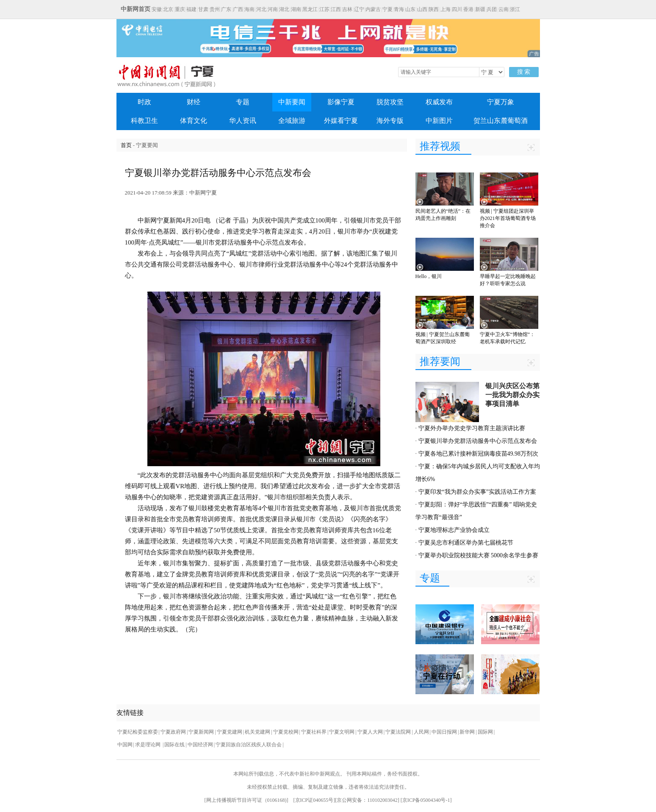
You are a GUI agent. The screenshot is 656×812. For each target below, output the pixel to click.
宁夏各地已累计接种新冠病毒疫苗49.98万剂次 (479, 454)
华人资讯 (243, 121)
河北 (261, 9)
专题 (243, 102)
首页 (126, 145)
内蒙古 (373, 9)
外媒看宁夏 (341, 121)
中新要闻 (292, 102)
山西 (422, 9)
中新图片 (439, 121)
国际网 (485, 732)
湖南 (296, 9)
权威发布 (439, 102)
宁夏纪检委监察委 (138, 732)
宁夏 (388, 9)
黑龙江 (310, 9)
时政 (144, 102)
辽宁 (359, 9)
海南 (249, 9)
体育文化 (194, 121)
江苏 (324, 9)
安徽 (157, 9)
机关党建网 (257, 732)
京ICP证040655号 (314, 800)
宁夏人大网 (370, 732)
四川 (457, 9)
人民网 (421, 732)
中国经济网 (200, 745)
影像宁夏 (341, 102)
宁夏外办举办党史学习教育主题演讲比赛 (472, 428)
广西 (238, 9)
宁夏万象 (501, 102)
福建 (191, 9)
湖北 (284, 9)
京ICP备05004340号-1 (426, 800)
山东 (410, 9)
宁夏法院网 (398, 732)
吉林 (347, 9)
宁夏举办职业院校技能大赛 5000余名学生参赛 (479, 555)
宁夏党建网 (230, 732)
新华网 (467, 732)
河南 (273, 9)
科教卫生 (144, 121)
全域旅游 (292, 121)
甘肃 (203, 9)
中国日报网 (444, 732)
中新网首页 (136, 9)
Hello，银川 (429, 276)
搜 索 (524, 72)
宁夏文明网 (342, 732)
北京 (168, 9)
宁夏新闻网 (201, 732)
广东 (226, 9)
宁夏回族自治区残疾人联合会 (249, 745)
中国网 (125, 745)
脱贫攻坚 (390, 102)
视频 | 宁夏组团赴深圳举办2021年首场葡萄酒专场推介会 (508, 218)
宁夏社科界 (314, 732)
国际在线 (174, 745)
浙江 (515, 9)
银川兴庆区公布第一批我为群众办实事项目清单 (512, 395)
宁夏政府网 (173, 732)
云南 (504, 9)
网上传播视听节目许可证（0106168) (246, 800)
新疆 (480, 9)
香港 (468, 9)
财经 (194, 102)
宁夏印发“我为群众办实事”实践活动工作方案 (477, 492)
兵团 (492, 9)
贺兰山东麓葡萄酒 (501, 121)
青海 (399, 9)
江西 (336, 9)
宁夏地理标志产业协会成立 (454, 530)
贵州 (215, 9)
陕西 (434, 9)
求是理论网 (148, 745)
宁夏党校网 (286, 732)
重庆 (180, 9)
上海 (446, 9)
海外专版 (390, 121)
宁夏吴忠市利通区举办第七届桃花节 (466, 543)
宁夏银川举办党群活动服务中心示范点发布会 (478, 441)
